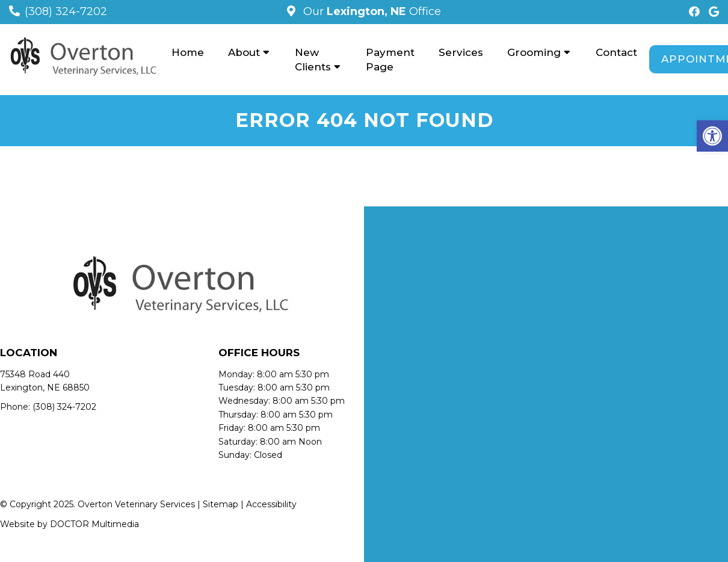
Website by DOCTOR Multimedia (69, 524)
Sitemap (221, 504)
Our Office (371, 11)
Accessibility (271, 504)
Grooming (534, 52)
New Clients (313, 60)
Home (188, 52)
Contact (616, 52)
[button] (712, 136)
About (244, 52)
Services (461, 52)
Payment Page (390, 60)
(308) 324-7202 (66, 11)
